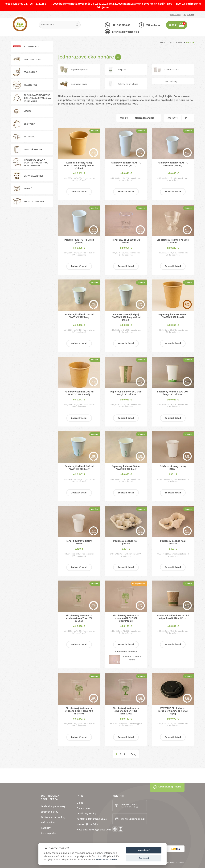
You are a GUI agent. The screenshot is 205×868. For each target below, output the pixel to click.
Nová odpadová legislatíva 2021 (94, 830)
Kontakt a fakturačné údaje (92, 819)
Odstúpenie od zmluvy (53, 817)
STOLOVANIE (176, 42)
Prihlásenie (175, 15)
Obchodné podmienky (53, 806)
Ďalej (133, 754)
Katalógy (46, 828)
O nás (80, 803)
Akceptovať (144, 850)
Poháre (190, 42)
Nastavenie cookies (107, 860)
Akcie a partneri (50, 833)
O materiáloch (84, 808)
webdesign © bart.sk (175, 863)
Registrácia (189, 15)
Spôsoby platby (50, 812)
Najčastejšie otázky (87, 824)
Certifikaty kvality (86, 813)
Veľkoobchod (48, 822)
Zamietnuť (144, 858)
